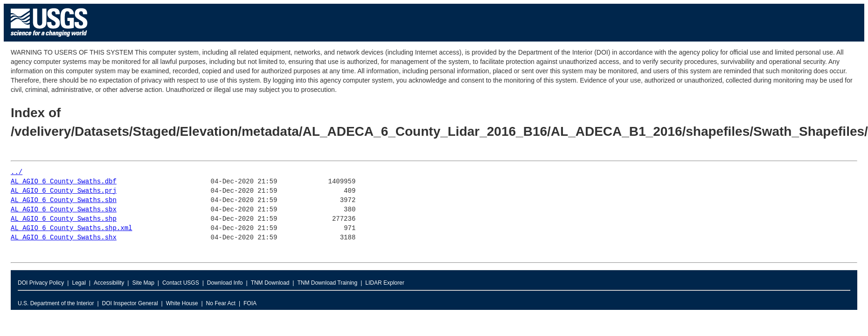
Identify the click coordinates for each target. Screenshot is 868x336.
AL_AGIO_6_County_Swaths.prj (64, 191)
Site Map (143, 283)
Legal (79, 283)
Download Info (225, 283)
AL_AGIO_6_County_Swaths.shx (64, 238)
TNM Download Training (327, 283)
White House (182, 303)
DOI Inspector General (130, 303)
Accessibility (109, 283)
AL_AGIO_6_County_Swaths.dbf (64, 182)
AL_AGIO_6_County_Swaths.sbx (64, 210)
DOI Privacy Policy (41, 283)
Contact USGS (181, 283)
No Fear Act (221, 303)
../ (17, 172)
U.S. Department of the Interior (56, 303)
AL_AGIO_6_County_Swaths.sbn (64, 200)
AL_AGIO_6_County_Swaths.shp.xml (71, 228)
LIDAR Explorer (385, 283)
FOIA (250, 303)
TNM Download (270, 283)
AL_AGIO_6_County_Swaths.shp (64, 219)
